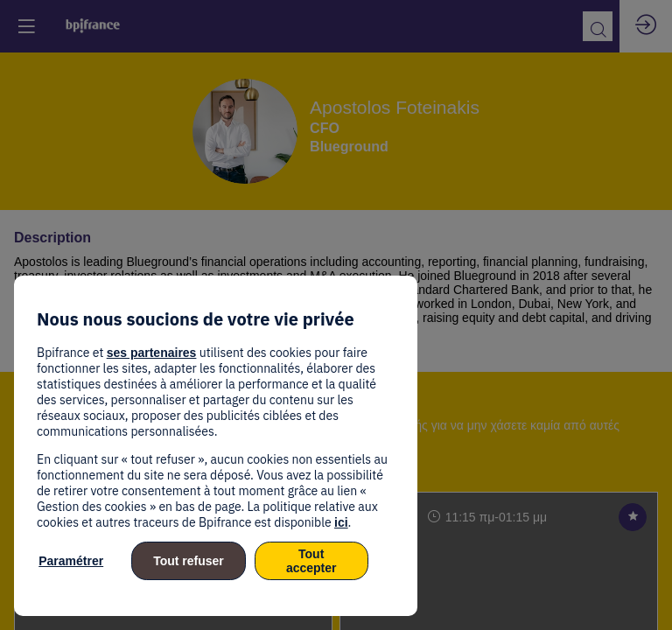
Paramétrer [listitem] (71, 561)
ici (341, 522)
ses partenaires (152, 353)
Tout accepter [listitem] (311, 561)
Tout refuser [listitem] (189, 561)
